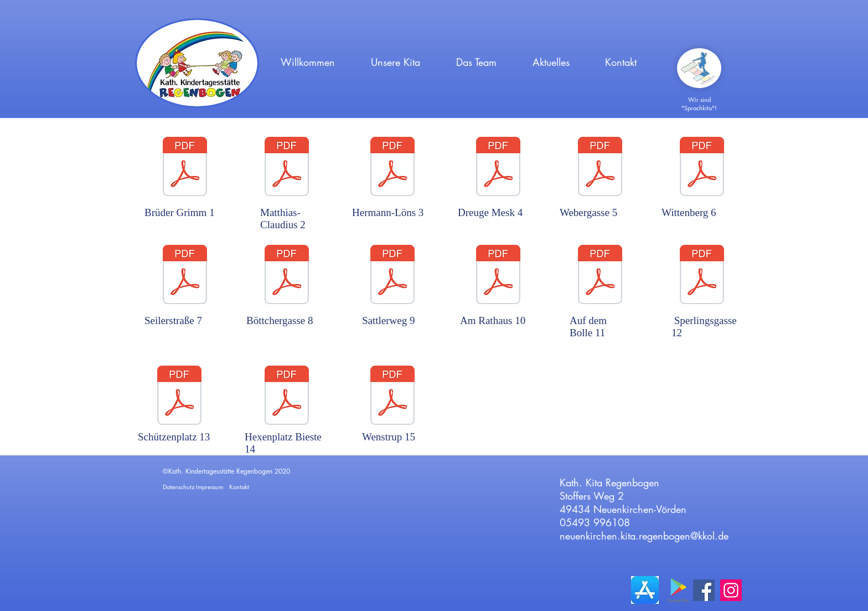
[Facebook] (704, 590)
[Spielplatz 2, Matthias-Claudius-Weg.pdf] (287, 168)
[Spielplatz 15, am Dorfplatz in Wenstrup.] (392, 397)
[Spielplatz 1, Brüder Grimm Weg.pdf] (185, 168)
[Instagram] (731, 590)
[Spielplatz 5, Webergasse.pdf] (600, 168)
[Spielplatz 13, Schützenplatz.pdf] (179, 397)
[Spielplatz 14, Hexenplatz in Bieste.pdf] (287, 397)
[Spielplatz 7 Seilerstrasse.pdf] (185, 276)
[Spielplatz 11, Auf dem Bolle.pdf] (600, 276)
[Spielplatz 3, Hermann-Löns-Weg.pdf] (392, 168)
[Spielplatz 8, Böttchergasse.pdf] (287, 276)
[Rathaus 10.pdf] (498, 276)
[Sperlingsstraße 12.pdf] (702, 276)
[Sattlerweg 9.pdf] (392, 276)
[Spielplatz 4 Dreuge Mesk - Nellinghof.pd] (498, 168)
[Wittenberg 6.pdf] (702, 168)
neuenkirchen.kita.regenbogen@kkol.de (644, 536)
